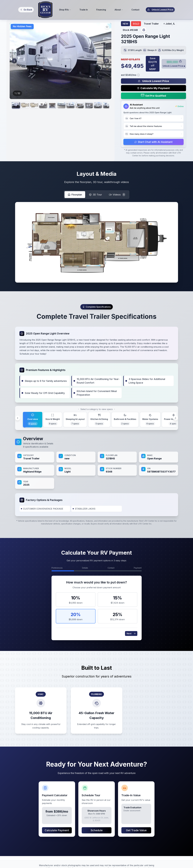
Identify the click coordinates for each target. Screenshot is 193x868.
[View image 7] (91, 106)
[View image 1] (17, 106)
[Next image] (106, 61)
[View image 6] (79, 106)
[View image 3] (42, 106)
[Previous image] (15, 61)
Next (131, 633)
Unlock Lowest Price (160, 10)
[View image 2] (30, 106)
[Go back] (26, 10)
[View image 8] (104, 106)
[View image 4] (54, 106)
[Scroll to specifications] (97, 307)
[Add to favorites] (107, 27)
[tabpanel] (97, 462)
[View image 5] (67, 106)
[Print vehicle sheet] (144, 30)
